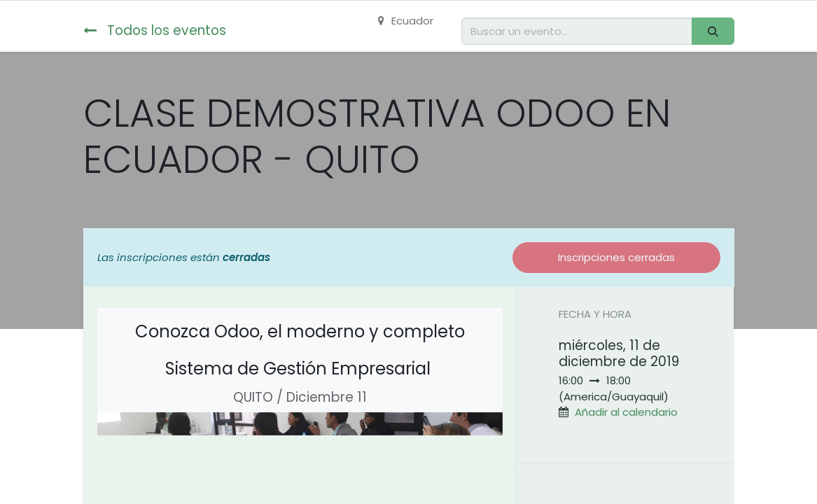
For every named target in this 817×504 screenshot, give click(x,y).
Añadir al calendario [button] (626, 412)
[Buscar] (713, 31)
